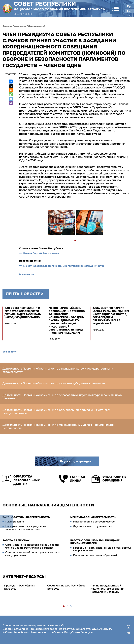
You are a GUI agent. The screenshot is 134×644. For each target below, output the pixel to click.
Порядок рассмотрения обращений (95, 555)
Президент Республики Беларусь (19, 587)
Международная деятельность (93, 517)
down (6, 521)
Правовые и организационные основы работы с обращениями (102, 549)
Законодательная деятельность (26, 517)
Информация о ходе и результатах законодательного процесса (26, 528)
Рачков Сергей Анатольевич (41, 253)
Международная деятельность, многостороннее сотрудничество (64, 266)
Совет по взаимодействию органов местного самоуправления (33, 554)
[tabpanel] (61, 223)
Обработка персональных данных (21, 480)
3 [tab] (71, 607)
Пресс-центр (19, 26)
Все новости (26, 274)
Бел (130, 11)
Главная (7, 26)
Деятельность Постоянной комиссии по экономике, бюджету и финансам (54, 384)
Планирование (15, 522)
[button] (116, 9)
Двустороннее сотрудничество (92, 526)
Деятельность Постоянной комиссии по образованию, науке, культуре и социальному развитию (62, 397)
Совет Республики (59, 6)
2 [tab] (67, 607)
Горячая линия (72, 479)
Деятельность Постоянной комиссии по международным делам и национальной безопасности (59, 426)
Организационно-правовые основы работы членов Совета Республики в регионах (32, 546)
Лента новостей (37, 26)
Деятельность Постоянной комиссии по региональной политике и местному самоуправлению (56, 412)
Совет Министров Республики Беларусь (67, 587)
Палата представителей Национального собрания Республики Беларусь (107, 589)
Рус (129, 6)
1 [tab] (76, 241)
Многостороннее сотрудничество (94, 522)
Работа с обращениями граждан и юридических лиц (95, 542)
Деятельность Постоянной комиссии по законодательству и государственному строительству (58, 370)
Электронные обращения (109, 479)
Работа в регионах (16, 540)
